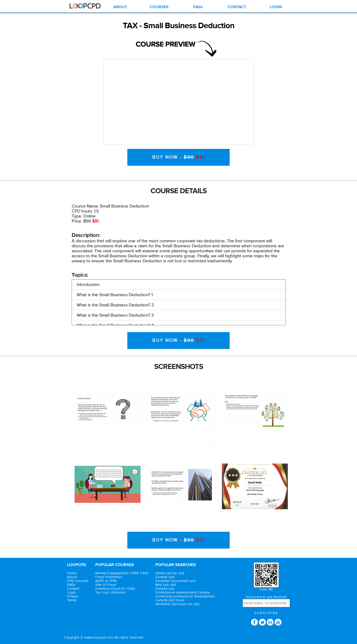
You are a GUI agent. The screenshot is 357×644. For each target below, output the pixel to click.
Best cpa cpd (166, 585)
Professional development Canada (183, 593)
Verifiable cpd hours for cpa (177, 604)
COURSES (159, 7)
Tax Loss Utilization (111, 593)
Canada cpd (165, 577)
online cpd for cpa (170, 573)
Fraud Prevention (109, 577)
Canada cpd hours (170, 600)
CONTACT (237, 7)
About (72, 577)
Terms (72, 600)
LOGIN (276, 7)
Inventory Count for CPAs (115, 589)
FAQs (198, 7)
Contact (73, 589)
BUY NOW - (179, 157)
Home (72, 573)
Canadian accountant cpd (176, 581)
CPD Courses (78, 581)
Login (72, 593)
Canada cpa (165, 589)
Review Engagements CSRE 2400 (122, 573)
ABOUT (120, 7)
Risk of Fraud (106, 585)
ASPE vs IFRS (106, 581)
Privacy (73, 596)
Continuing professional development (185, 596)
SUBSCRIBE (266, 613)
